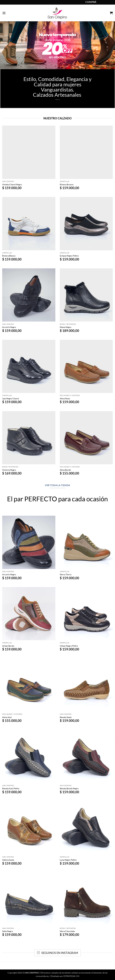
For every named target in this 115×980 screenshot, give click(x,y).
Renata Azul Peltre (11, 788)
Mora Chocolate (67, 931)
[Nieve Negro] (86, 295)
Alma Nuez (65, 398)
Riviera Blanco (9, 256)
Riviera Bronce (67, 184)
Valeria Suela (8, 860)
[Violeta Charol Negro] (29, 152)
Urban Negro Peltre (69, 646)
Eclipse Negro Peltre (69, 256)
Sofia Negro (8, 931)
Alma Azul (7, 717)
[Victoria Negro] (29, 438)
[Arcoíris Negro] (29, 295)
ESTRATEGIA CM (71, 976)
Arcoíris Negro (9, 327)
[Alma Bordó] (86, 438)
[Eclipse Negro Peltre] (86, 224)
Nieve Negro (66, 327)
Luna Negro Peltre (68, 860)
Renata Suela (66, 717)
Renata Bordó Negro (69, 788)
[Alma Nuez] (86, 366)
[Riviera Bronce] (86, 152)
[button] (4, 13)
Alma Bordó (65, 470)
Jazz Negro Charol (11, 398)
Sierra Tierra (66, 574)
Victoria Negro (9, 470)
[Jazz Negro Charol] (29, 366)
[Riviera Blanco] (29, 224)
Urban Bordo (8, 646)
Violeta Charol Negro (12, 184)
